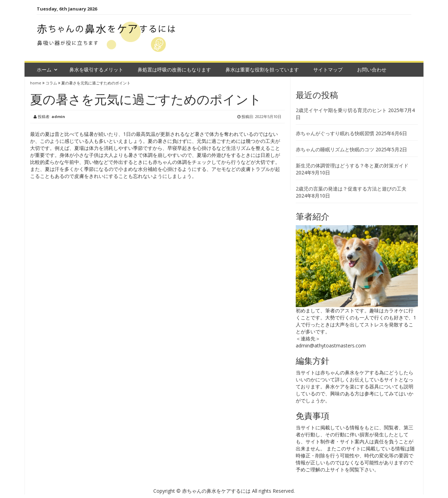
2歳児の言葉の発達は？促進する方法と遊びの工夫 (351, 189)
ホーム (44, 70)
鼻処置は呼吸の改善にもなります (174, 70)
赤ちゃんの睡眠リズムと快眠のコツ (335, 149)
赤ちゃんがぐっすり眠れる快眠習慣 (335, 133)
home (36, 83)
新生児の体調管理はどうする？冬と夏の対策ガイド (352, 165)
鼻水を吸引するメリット (96, 70)
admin (58, 116)
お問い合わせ (372, 70)
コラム (51, 83)
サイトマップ (328, 70)
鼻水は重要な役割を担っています (262, 70)
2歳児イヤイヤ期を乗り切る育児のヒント (341, 110)
